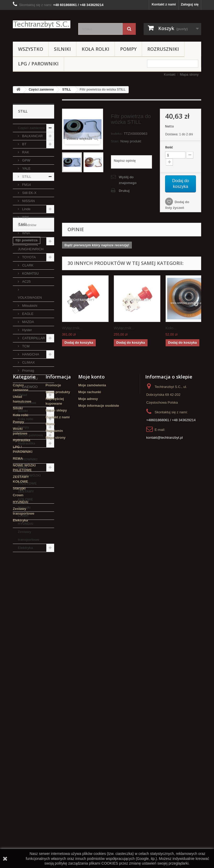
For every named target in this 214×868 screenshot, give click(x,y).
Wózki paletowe (30, 435)
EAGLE (27, 314)
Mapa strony (189, 74)
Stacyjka (22, 611)
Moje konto (91, 691)
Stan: (115, 141)
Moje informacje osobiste (99, 720)
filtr (32, 591)
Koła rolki (95, 49)
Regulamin (54, 745)
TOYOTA (29, 257)
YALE (26, 168)
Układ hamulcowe (27, 399)
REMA (23, 467)
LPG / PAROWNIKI (38, 64)
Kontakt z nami (164, 4)
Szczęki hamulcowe (31, 619)
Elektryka (25, 548)
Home (50, 739)
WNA (26, 233)
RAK (25, 152)
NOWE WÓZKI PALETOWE (29, 479)
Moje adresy (88, 713)
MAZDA (28, 322)
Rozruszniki (163, 49)
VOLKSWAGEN (30, 297)
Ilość (169, 147)
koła (19, 639)
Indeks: (117, 134)
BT (24, 144)
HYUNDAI (26, 524)
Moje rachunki (90, 707)
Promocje (53, 700)
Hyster (27, 330)
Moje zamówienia (92, 700)
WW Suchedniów (27, 221)
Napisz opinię (125, 161)
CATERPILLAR (33, 338)
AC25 (26, 282)
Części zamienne (41, 90)
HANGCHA (30, 354)
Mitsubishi (29, 306)
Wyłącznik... (72, 328)
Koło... (171, 328)
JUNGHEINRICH (31, 249)
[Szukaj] (129, 29)
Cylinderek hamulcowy (25, 649)
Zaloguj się (190, 4)
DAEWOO (29, 387)
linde (19, 591)
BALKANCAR (32, 136)
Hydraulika (26, 443)
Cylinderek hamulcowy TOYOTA (32, 629)
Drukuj (124, 191)
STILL (67, 90)
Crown (23, 516)
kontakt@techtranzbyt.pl (165, 752)
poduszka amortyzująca (26, 601)
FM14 (26, 185)
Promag (28, 371)
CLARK (27, 265)
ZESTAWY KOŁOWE (26, 495)
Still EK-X (29, 193)
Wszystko (31, 49)
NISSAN (28, 201)
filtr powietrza (27, 584)
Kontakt (170, 74)
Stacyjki (24, 507)
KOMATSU (30, 273)
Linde (26, 209)
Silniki (62, 49)
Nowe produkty (58, 707)
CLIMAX (28, 362)
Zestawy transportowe (29, 536)
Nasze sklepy (56, 725)
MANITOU (29, 379)
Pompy (128, 49)
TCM (25, 346)
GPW (26, 160)
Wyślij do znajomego (128, 180)
